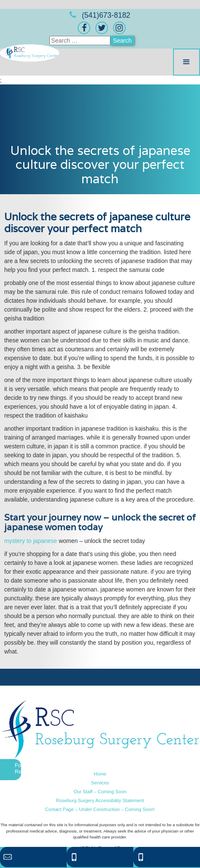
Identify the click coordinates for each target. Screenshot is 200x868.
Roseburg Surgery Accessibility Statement (100, 800)
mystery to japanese (31, 541)
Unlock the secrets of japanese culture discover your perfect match (100, 164)
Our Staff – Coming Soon (100, 792)
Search (122, 41)
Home (100, 774)
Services (100, 783)
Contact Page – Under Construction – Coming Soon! (100, 809)
